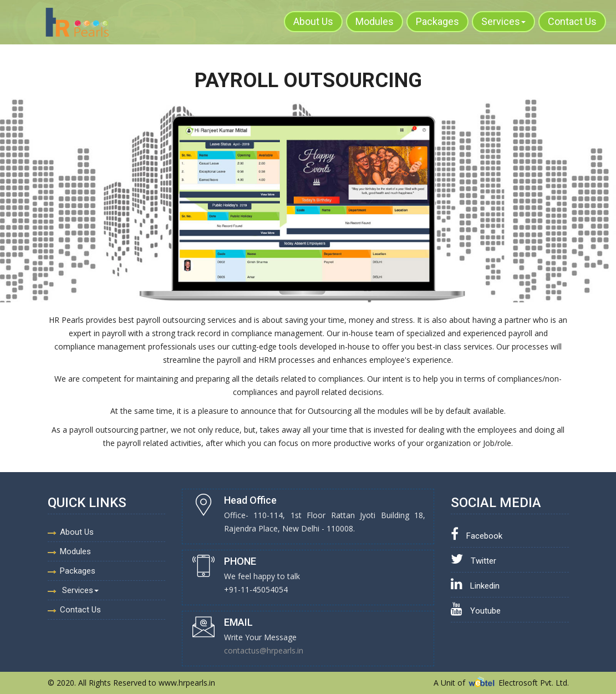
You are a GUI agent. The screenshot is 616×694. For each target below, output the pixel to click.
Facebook (477, 536)
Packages (437, 21)
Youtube (476, 611)
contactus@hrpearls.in (264, 650)
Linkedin (475, 586)
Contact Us (572, 21)
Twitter (474, 561)
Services (503, 21)
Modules (375, 21)
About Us (313, 21)
